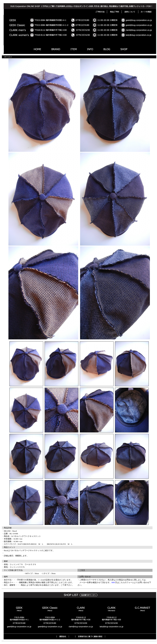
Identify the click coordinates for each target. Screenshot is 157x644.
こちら (122, 582)
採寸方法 (18, 570)
